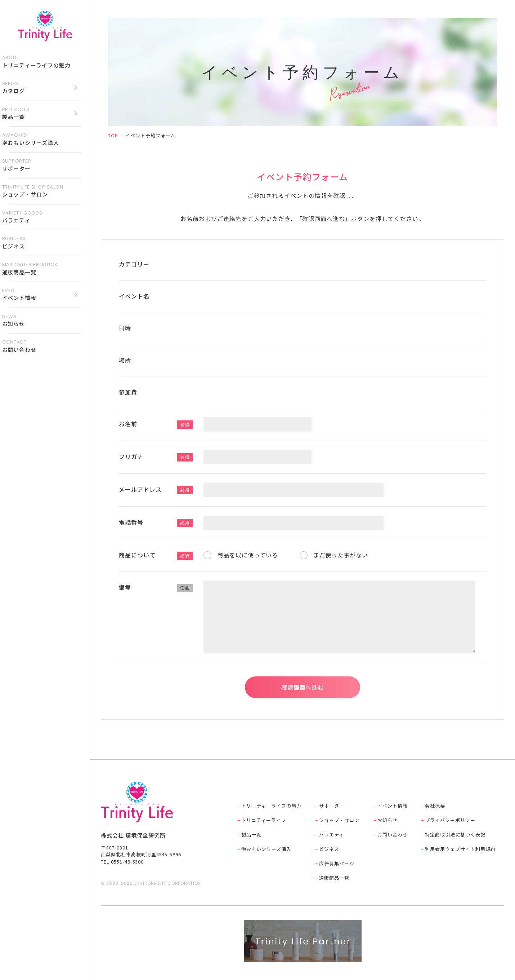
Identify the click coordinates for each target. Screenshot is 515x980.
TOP (113, 135)
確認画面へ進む (303, 687)
